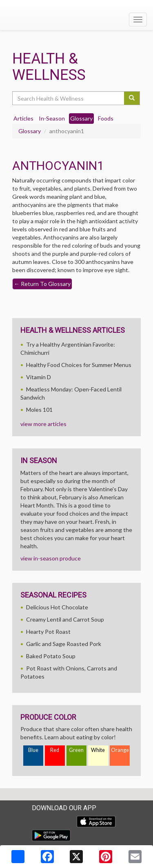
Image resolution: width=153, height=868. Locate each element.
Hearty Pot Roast (48, 632)
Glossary (30, 131)
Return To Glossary (42, 284)
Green (76, 750)
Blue (33, 750)
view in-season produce (51, 558)
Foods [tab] (106, 118)
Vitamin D (39, 377)
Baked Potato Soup (51, 656)
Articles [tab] (23, 118)
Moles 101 (39, 410)
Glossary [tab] (81, 118)
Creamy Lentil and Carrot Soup (65, 619)
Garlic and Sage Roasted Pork (64, 644)
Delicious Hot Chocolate (57, 607)
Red (55, 750)
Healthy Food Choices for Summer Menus (79, 365)
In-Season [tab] (52, 118)
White (98, 750)
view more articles (43, 424)
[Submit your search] (132, 98)
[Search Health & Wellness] (69, 98)
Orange (120, 750)
